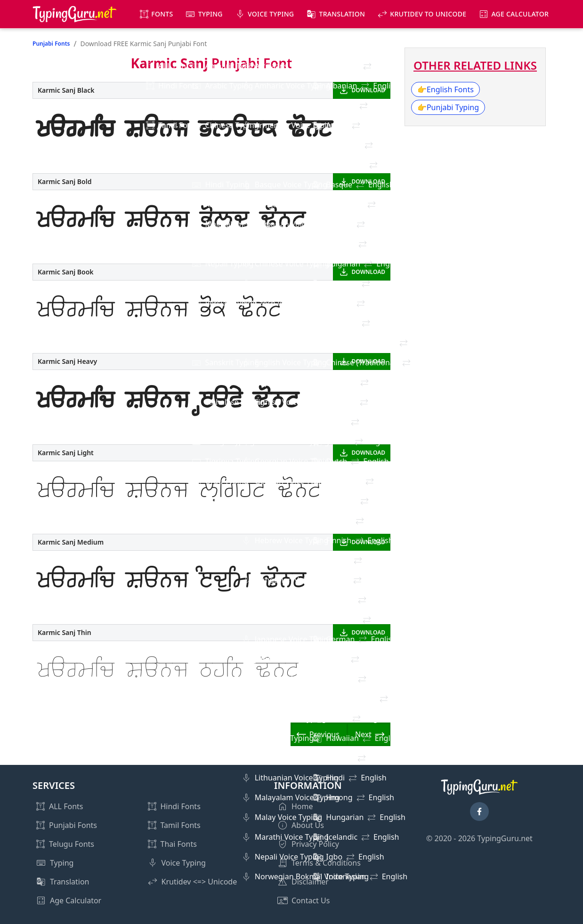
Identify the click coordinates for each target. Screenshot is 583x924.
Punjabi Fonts (51, 44)
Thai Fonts (179, 844)
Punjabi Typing (448, 107)
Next (363, 734)
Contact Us (311, 900)
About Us (308, 825)
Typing (211, 14)
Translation (342, 14)
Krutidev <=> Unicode (199, 882)
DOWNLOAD (368, 90)
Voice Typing (271, 14)
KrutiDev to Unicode (428, 14)
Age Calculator (520, 14)
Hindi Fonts (181, 806)
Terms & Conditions (326, 863)
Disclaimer (310, 882)
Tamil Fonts (181, 825)
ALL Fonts (66, 806)
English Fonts (445, 89)
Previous (324, 734)
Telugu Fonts (72, 844)
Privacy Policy (315, 844)
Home (302, 806)
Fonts (162, 14)
